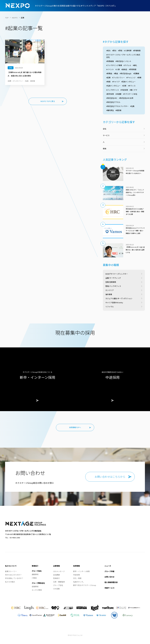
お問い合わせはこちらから (110, 477)
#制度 (108, 82)
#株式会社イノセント (123, 61)
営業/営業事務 (111, 282)
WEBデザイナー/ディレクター (117, 274)
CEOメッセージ (59, 571)
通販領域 (35, 574)
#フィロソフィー (118, 78)
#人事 (118, 69)
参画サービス (109, 588)
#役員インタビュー (128, 82)
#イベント (110, 69)
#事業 (139, 78)
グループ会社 (37, 571)
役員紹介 (56, 578)
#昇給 (120, 51)
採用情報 (76, 566)
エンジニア (110, 290)
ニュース (108, 566)
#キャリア (116, 82)
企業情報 (56, 566)
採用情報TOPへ (75, 427)
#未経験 (118, 94)
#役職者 (136, 73)
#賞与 (114, 51)
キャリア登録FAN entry (114, 303)
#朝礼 (135, 65)
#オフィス (132, 86)
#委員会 (124, 69)
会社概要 (56, 575)
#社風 (132, 106)
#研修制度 (133, 69)
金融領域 (35, 586)
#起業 (108, 78)
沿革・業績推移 (59, 582)
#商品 (116, 73)
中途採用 (76, 575)
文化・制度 (77, 578)
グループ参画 (109, 571)
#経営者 (118, 110)
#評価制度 (137, 51)
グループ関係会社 (38, 583)
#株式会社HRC (112, 98)
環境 (105, 149)
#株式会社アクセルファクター (117, 106)
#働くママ (133, 90)
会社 (105, 129)
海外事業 (109, 294)
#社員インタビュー (113, 86)
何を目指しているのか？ (14, 578)
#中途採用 (124, 90)
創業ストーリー (11, 571)
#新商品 (109, 73)
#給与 (108, 51)
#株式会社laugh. (126, 73)
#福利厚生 (110, 110)
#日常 (124, 86)
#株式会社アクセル (113, 102)
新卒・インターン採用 (81, 571)
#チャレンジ (131, 78)
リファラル (110, 307)
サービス (106, 135)
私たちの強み (10, 582)
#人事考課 (128, 51)
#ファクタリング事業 (114, 65)
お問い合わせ (109, 577)
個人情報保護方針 (111, 582)
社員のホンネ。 (79, 582)
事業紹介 (35, 566)
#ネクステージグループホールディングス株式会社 (123, 56)
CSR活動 (56, 589)
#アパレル (127, 65)
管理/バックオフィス (113, 286)
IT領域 (34, 578)
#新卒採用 (110, 94)
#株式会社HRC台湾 (126, 98)
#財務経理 (110, 61)
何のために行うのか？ (13, 575)
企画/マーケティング (113, 278)
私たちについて (11, 566)
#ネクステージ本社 (130, 94)
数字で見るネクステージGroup (85, 585)
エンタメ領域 (37, 590)
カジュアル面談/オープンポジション (119, 298)
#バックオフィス (113, 90)
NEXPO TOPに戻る (48, 101)
